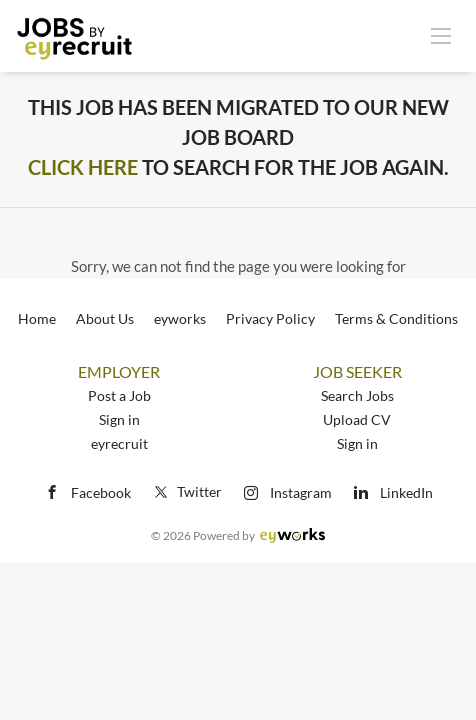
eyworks (180, 318)
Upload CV (357, 419)
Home (37, 318)
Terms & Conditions (396, 318)
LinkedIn (406, 492)
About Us (105, 318)
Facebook (101, 492)
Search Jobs (357, 395)
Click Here (83, 167)
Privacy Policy (270, 318)
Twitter (186, 491)
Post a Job (119, 395)
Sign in (119, 419)
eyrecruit (119, 443)
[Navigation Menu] (441, 35)
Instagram (301, 492)
